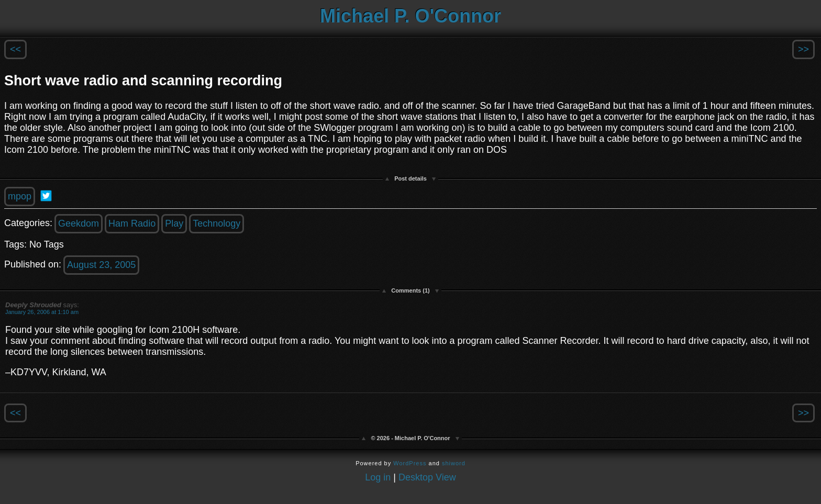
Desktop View (427, 477)
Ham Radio (132, 223)
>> (803, 49)
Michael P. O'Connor (410, 16)
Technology (217, 223)
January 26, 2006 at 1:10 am (42, 312)
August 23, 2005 (101, 265)
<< (15, 49)
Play (174, 223)
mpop (20, 196)
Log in (378, 477)
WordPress (410, 463)
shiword (454, 463)
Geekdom (79, 223)
